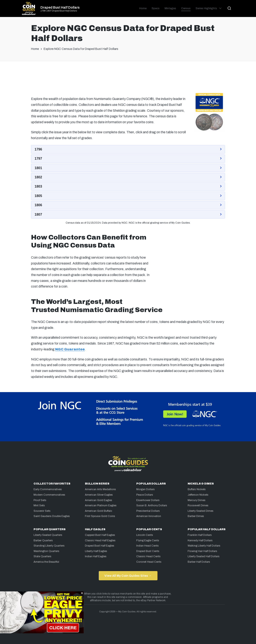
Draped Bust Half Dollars (60, 8)
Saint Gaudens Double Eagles (52, 516)
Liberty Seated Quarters (48, 535)
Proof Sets (40, 500)
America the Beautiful (46, 562)
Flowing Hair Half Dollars (202, 551)
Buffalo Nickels (197, 489)
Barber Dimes (196, 516)
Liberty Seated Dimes (201, 511)
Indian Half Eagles (96, 556)
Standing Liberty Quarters (49, 546)
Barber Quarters (43, 540)
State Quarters (42, 556)
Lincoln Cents (145, 535)
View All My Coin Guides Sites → (128, 576)
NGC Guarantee (70, 349)
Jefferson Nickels (198, 495)
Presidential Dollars (148, 511)
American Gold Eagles (99, 500)
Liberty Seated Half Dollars (204, 556)
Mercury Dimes (197, 500)
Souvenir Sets (42, 511)
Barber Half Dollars (199, 562)
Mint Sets (39, 505)
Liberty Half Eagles (96, 551)
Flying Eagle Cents (148, 540)
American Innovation (149, 516)
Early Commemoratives (48, 489)
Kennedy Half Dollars (200, 540)
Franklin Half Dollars (200, 535)
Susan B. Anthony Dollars (152, 505)
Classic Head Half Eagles (100, 540)
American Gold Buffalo (99, 511)
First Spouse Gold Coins (100, 516)
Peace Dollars (145, 495)
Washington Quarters (46, 551)
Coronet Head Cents (149, 562)
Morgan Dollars (146, 489)
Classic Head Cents (148, 556)
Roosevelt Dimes (198, 505)
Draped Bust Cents (148, 551)
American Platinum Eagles (101, 505)
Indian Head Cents (147, 546)
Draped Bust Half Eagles (100, 546)
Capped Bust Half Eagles (100, 535)
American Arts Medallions (100, 489)
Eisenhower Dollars (148, 500)
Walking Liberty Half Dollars (204, 546)
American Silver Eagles (99, 495)
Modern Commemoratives (49, 495)
